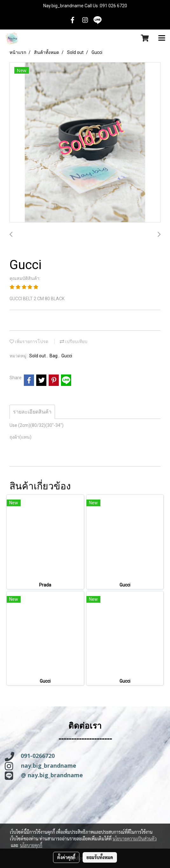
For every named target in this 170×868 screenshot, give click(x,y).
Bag (54, 356)
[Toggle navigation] (162, 38)
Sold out (38, 356)
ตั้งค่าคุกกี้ (66, 857)
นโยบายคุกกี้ (31, 845)
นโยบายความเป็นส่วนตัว (135, 838)
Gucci (67, 356)
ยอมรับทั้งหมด (100, 857)
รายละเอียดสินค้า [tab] (32, 412)
